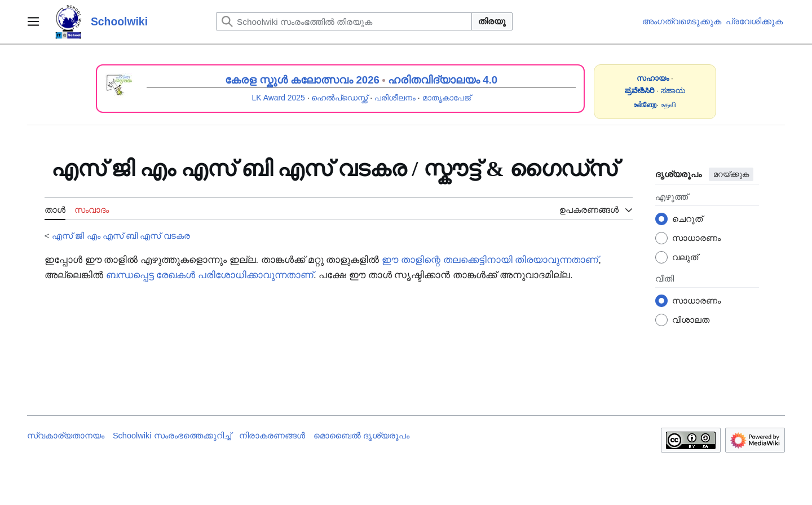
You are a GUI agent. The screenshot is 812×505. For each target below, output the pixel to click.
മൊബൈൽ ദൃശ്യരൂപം (361, 436)
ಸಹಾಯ (673, 91)
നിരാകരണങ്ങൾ (272, 436)
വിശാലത (691, 320)
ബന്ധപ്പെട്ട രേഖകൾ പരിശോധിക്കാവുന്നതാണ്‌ (210, 275)
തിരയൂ (492, 21)
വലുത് (685, 257)
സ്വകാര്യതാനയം (66, 436)
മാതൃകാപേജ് (447, 98)
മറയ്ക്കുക (731, 174)
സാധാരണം (696, 238)
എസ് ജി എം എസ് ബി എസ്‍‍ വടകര (121, 236)
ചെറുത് (687, 219)
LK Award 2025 (279, 98)
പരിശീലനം (395, 98)
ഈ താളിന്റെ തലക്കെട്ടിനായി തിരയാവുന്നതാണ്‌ (490, 260)
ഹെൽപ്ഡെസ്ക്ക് (339, 98)
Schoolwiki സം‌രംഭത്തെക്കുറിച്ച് (172, 436)
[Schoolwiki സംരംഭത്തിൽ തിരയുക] (344, 21)
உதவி (668, 105)
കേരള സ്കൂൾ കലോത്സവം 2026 (302, 80)
